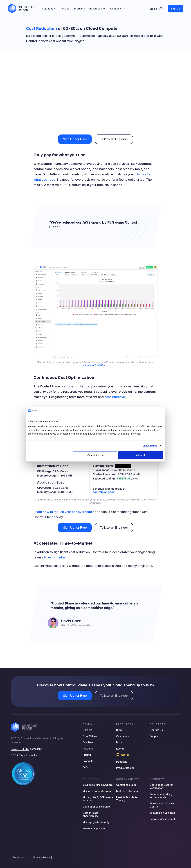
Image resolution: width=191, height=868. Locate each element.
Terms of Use (20, 857)
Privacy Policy (42, 857)
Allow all (141, 455)
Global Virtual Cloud (95, 365)
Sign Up (175, 9)
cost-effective (115, 397)
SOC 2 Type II (19, 755)
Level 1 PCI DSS (20, 749)
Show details (150, 446)
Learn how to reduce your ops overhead (63, 512)
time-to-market (55, 557)
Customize (95, 455)
